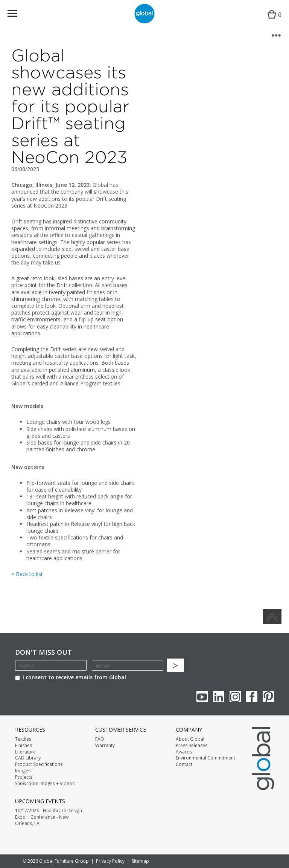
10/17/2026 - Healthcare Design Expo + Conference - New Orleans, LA (49, 817)
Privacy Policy (110, 861)
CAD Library (28, 758)
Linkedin (219, 697)
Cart (273, 21)
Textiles (23, 739)
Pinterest (268, 697)
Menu (17, 15)
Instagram (235, 697)
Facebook (252, 697)
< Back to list (27, 574)
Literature (25, 752)
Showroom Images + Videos (45, 784)
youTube (202, 697)
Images (23, 771)
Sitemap (140, 861)
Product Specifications (39, 764)
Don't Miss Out (43, 652)
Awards (184, 752)
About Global (190, 739)
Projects (24, 777)
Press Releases (192, 746)
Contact (184, 764)
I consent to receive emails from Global (71, 677)
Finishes (24, 746)
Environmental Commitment (205, 758)
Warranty (105, 746)
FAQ (100, 739)
